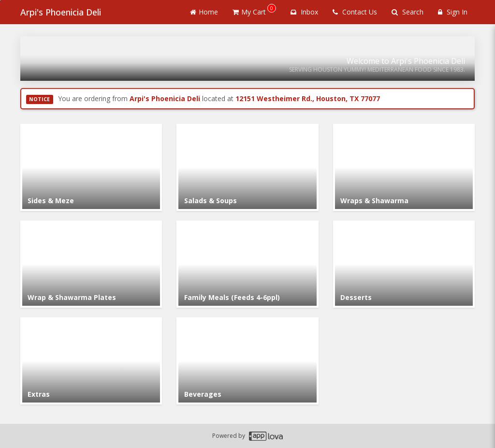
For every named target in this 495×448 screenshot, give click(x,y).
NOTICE (39, 99)
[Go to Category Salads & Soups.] (247, 167)
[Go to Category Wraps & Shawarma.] (404, 167)
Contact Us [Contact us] (355, 12)
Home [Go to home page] (204, 12)
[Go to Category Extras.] (91, 361)
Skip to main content (0, 0)
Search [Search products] (408, 12)
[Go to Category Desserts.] (404, 264)
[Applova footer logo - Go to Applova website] (266, 436)
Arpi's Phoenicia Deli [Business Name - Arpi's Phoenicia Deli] (61, 12)
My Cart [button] (254, 10)
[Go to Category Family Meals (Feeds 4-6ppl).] (247, 264)
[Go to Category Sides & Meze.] (91, 167)
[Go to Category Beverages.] (247, 361)
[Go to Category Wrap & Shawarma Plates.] (91, 264)
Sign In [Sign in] (453, 12)
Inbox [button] (304, 12)
